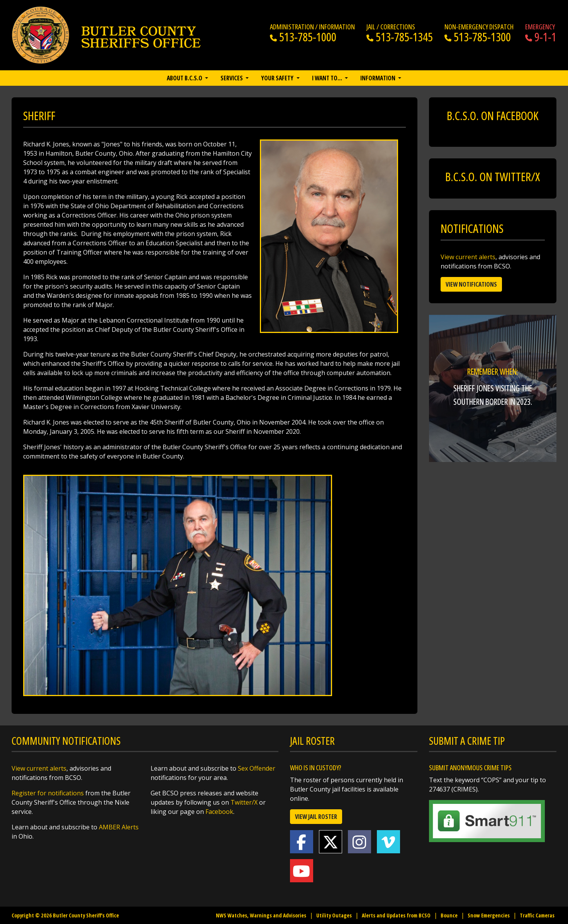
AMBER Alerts (119, 827)
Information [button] (378, 78)
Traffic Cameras (537, 915)
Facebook (219, 812)
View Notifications (471, 284)
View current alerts (468, 257)
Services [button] (232, 78)
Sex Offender (257, 768)
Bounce (449, 915)
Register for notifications (48, 793)
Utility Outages (334, 915)
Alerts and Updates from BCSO (396, 915)
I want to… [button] (328, 78)
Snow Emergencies (489, 915)
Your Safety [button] (278, 78)
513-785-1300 (478, 37)
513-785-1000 (303, 37)
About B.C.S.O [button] (185, 78)
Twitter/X (244, 802)
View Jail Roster (316, 817)
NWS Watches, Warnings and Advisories (261, 915)
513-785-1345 (400, 37)
